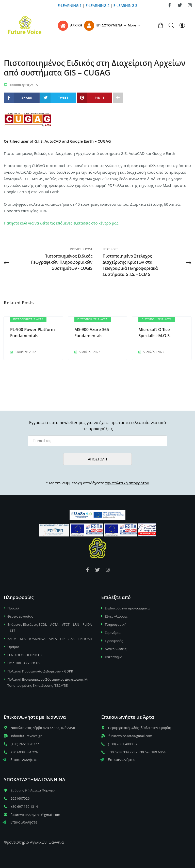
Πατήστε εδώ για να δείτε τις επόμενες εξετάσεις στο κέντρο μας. (62, 223)
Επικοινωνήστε (20, 759)
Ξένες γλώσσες (116, 616)
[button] (135, 25)
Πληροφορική (116, 624)
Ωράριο (13, 647)
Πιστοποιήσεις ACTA (23, 85)
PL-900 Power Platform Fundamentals (32, 333)
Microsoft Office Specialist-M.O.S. (155, 333)
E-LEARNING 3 (125, 5)
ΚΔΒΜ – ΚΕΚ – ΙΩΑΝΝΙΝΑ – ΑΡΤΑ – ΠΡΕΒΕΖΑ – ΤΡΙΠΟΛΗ (50, 639)
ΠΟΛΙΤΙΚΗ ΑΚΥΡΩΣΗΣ (24, 663)
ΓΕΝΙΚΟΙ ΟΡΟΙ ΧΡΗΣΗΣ (25, 655)
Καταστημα (114, 657)
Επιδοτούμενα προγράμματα (127, 608)
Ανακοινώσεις (116, 649)
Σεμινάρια (113, 633)
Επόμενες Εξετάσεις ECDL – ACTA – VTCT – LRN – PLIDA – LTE (50, 627)
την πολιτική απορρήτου (127, 483)
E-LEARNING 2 (97, 5)
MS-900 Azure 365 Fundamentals (92, 333)
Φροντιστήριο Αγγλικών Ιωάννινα (34, 842)
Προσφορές (114, 641)
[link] (170, 5)
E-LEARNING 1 (70, 5)
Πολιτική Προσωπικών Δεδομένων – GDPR (40, 671)
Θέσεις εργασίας (20, 616)
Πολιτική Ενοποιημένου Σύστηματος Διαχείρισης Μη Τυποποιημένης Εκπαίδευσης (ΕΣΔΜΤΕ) (48, 682)
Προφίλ (13, 608)
